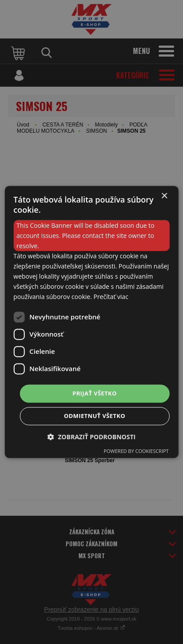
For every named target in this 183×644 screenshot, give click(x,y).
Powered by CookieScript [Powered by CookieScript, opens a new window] (136, 451)
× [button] (164, 196)
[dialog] (91, 322)
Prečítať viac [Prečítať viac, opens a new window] (111, 297)
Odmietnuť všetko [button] (94, 416)
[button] (91, 437)
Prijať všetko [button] (95, 393)
